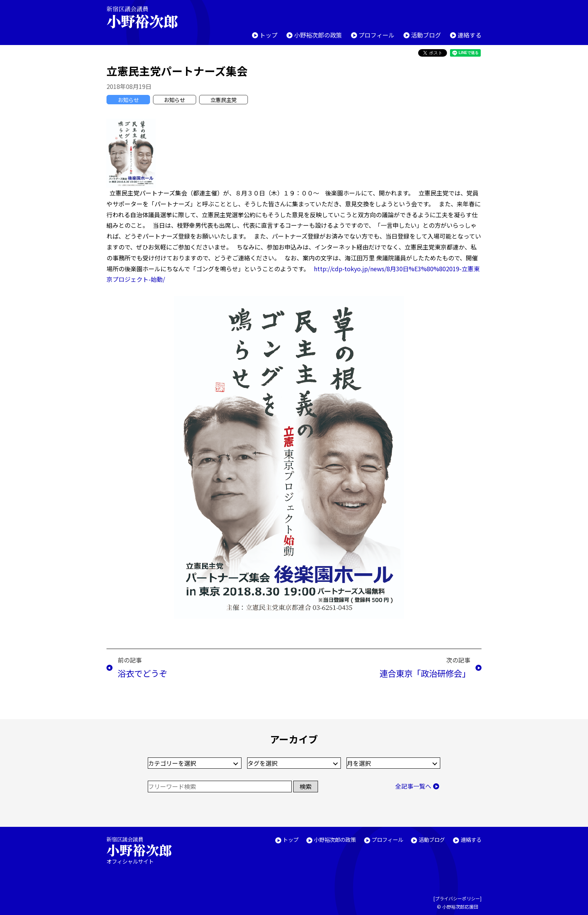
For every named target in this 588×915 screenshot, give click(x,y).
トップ (268, 35)
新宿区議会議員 (148, 17)
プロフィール (376, 35)
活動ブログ (426, 35)
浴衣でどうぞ (142, 673)
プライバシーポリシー (457, 898)
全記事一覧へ (413, 786)
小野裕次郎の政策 (318, 35)
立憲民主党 (223, 100)
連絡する (469, 35)
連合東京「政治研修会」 (425, 673)
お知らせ (128, 100)
